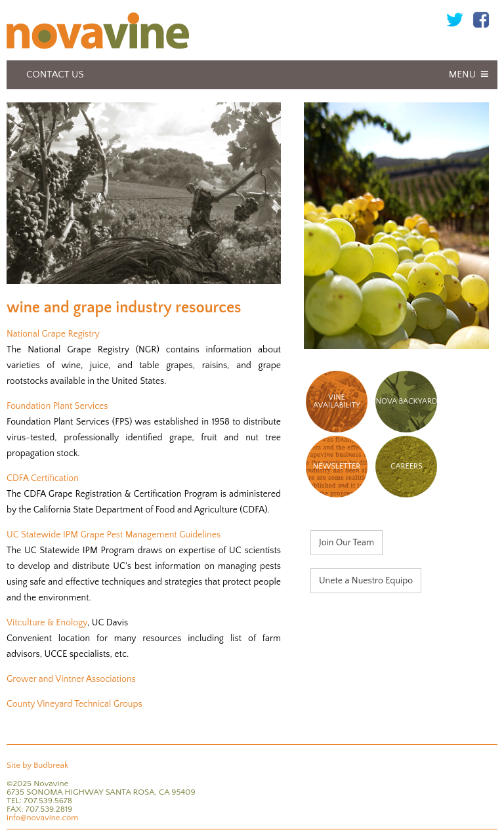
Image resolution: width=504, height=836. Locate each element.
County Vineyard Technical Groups (74, 704)
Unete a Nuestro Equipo (366, 581)
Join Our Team (346, 543)
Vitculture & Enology (47, 623)
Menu (462, 74)
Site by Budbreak (37, 765)
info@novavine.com (42, 818)
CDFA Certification (43, 478)
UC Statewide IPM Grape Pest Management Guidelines (114, 535)
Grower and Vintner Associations (71, 679)
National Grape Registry (53, 334)
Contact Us (55, 74)
